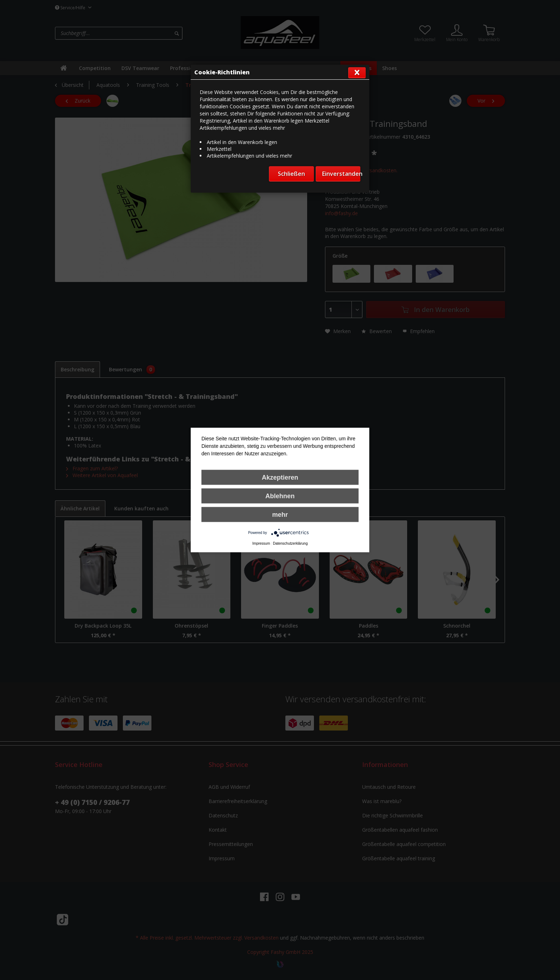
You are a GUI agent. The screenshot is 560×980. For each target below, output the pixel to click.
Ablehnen (280, 496)
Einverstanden (341, 174)
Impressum (261, 543)
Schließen (291, 174)
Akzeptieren (280, 477)
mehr (280, 515)
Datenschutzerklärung (290, 543)
